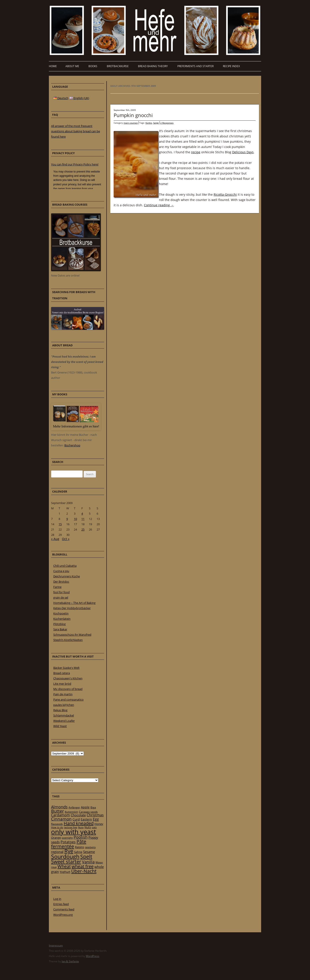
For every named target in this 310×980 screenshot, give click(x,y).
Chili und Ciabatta (65, 566)
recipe (196, 152)
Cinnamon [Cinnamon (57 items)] (61, 819)
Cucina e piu (61, 571)
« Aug (55, 539)
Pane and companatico (68, 699)
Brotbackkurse (118, 66)
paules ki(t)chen (64, 705)
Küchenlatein (62, 619)
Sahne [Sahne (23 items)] (78, 852)
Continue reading (159, 205)
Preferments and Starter (195, 66)
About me (72, 66)
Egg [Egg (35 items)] (96, 819)
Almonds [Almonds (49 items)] (59, 807)
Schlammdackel (64, 715)
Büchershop (72, 445)
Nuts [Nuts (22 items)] (88, 827)
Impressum (56, 945)
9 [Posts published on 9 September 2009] (67, 519)
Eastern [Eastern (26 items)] (86, 819)
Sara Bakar (60, 629)
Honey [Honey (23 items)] (99, 824)
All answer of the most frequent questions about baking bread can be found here (76, 131)
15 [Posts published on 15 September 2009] (60, 524)
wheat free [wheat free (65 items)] (83, 866)
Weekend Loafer (64, 721)
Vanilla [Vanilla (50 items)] (88, 862)
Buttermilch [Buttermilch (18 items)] (71, 812)
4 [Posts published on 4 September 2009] (82, 514)
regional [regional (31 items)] (57, 852)
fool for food (61, 592)
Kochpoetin (61, 613)
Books (93, 66)
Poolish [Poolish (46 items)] (81, 837)
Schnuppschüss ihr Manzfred (72, 635)
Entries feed (61, 904)
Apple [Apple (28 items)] (85, 807)
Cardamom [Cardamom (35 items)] (60, 815)
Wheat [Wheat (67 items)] (64, 866)
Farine (57, 587)
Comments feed (64, 909)
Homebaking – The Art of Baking (74, 603)
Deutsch (61, 98)
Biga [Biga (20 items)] (93, 807)
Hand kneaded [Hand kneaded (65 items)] (79, 823)
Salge (156, 123)
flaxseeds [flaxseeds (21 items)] (57, 824)
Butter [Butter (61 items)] (57, 811)
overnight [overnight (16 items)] (67, 838)
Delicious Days (243, 152)
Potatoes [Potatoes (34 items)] (68, 842)
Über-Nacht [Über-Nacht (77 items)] (84, 871)
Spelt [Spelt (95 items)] (86, 857)
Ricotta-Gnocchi (225, 194)
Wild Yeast (60, 726)
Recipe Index (231, 66)
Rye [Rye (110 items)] (69, 851)
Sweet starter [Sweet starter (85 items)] (66, 862)
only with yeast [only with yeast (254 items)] (74, 832)
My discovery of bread (68, 689)
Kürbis (149, 123)
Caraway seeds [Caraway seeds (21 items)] (88, 812)
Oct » (66, 539)
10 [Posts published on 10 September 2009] (75, 519)
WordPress (93, 956)
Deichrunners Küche (67, 576)
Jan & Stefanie (70, 961)
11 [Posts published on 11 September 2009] (83, 519)
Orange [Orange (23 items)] (56, 838)
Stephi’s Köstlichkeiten (68, 640)
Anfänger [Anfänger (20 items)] (74, 807)
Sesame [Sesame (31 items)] (89, 852)
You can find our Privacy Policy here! (75, 164)
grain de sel (61, 597)
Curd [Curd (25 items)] (76, 819)
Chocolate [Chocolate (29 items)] (78, 815)
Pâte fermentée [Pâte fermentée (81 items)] (69, 844)
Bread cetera (62, 673)
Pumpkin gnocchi (133, 115)
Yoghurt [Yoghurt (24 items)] (65, 872)
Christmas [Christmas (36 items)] (95, 815)
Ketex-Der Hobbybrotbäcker (72, 608)
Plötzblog (59, 624)
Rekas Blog (60, 710)
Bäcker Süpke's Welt (66, 668)
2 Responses (167, 123)
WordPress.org (63, 915)
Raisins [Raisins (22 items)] (79, 847)
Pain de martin (63, 694)
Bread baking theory (153, 66)
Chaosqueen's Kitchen (68, 678)
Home (53, 66)
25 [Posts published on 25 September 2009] (83, 529)
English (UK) (79, 98)
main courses (131, 123)
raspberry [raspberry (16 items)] (90, 847)
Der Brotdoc (61, 582)
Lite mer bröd (62, 684)
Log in (57, 899)
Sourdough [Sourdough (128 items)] (65, 856)
